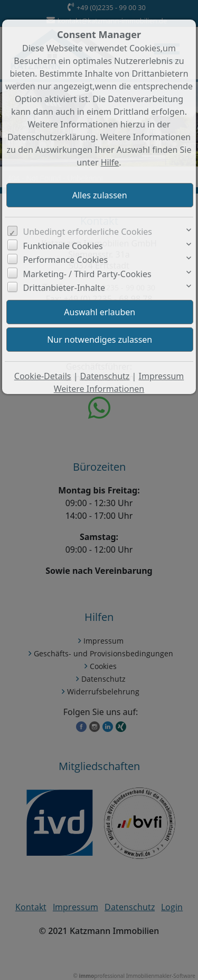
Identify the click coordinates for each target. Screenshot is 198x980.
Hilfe (110, 162)
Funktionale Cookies (63, 246)
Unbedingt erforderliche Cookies (88, 232)
